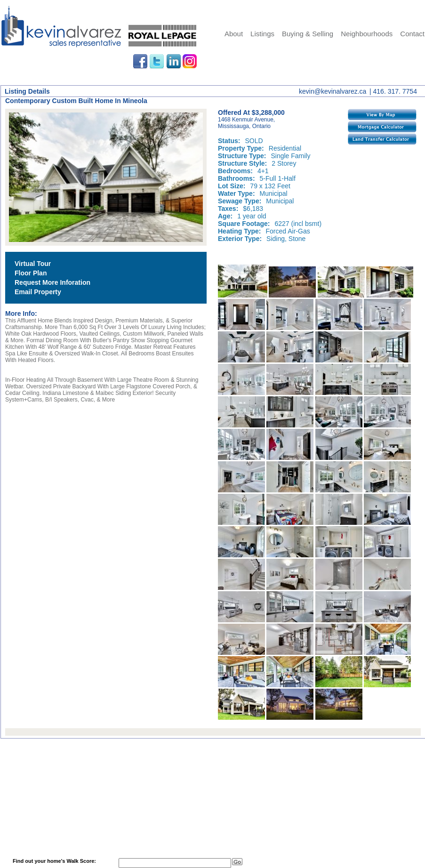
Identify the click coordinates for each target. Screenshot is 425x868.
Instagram (190, 62)
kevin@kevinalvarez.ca (333, 91)
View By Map (382, 114)
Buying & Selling (308, 34)
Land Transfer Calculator (382, 139)
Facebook (140, 62)
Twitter (157, 62)
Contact (412, 34)
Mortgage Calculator (382, 127)
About (234, 34)
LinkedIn (174, 62)
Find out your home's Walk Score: (54, 861)
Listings (262, 34)
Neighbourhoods (367, 34)
